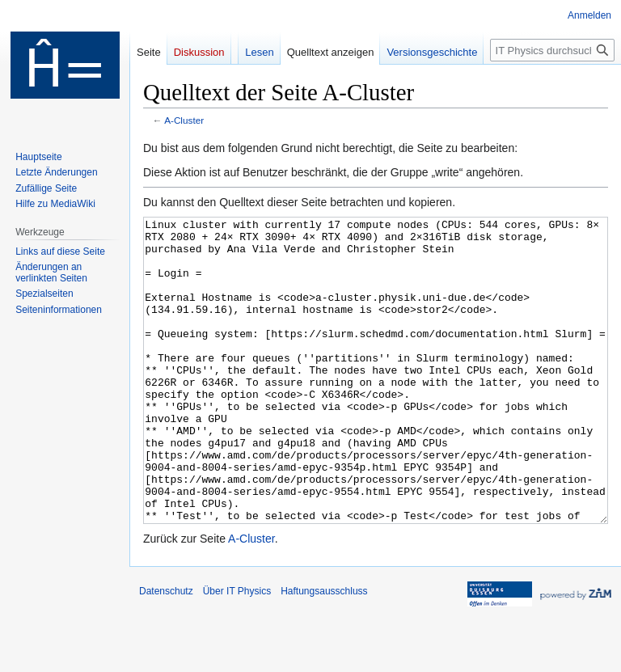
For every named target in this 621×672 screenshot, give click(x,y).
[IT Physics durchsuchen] (552, 50)
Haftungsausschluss (324, 652)
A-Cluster (184, 120)
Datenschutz (166, 652)
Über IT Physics (237, 652)
